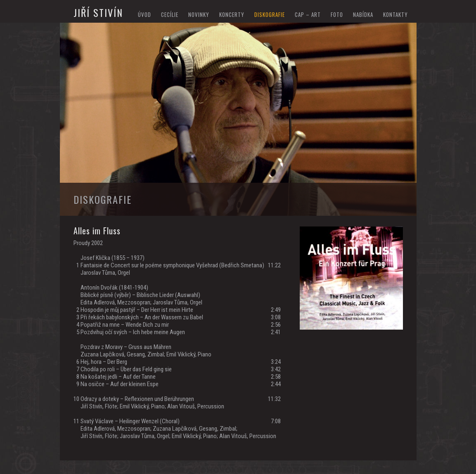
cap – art (308, 14)
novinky (199, 14)
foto (337, 14)
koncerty (232, 14)
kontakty (395, 14)
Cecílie (170, 14)
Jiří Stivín (98, 12)
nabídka (363, 14)
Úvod (144, 14)
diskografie (270, 14)
